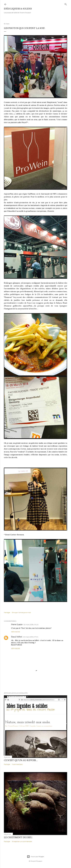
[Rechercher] (66, 4)
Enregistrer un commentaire (22, 841)
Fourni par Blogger (35, 857)
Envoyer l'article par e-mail (21, 613)
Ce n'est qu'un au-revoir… (21, 760)
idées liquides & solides (18, 9)
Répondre (16, 632)
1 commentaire (17, 764)
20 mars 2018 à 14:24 (31, 625)
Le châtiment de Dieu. (18, 837)
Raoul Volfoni (17, 637)
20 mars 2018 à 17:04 (31, 637)
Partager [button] (7, 613)
